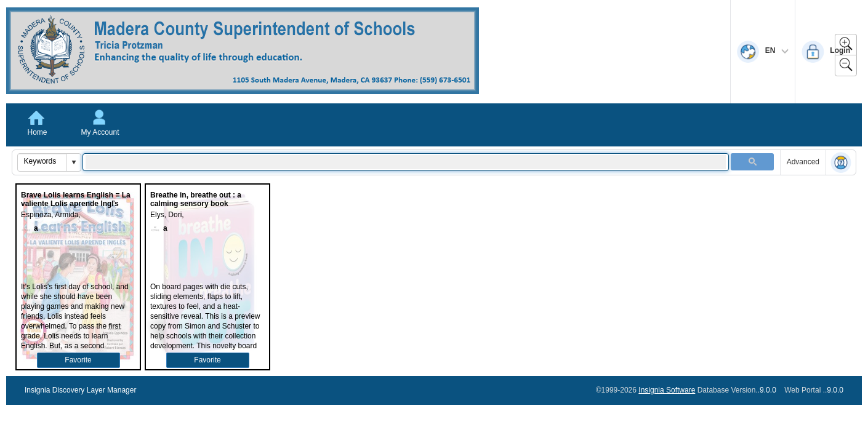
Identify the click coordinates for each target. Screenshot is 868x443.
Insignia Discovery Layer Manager (80, 390)
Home (37, 132)
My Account (100, 132)
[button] (73, 162)
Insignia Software (667, 390)
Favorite (78, 360)
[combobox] (42, 161)
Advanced (803, 162)
